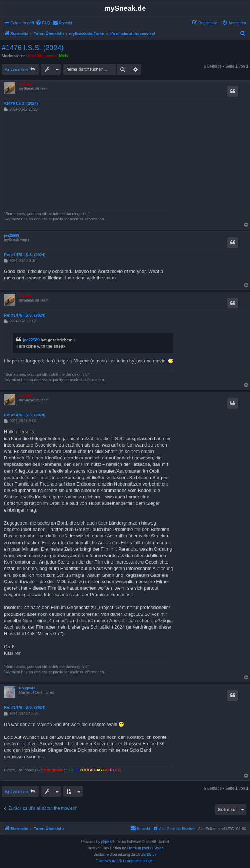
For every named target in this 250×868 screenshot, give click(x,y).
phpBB (106, 842)
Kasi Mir (36, 56)
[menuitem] (43, 23)
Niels (64, 56)
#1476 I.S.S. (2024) (33, 48)
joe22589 (11, 236)
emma (51, 56)
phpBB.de (149, 855)
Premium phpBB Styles (145, 848)
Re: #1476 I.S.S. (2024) (25, 255)
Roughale (27, 688)
